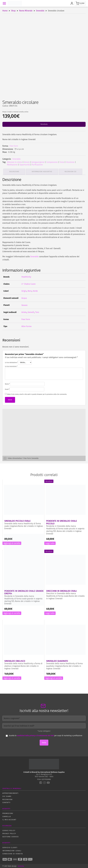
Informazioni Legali (12, 850)
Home (5, 11)
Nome (7, 384)
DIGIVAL (21, 866)
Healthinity (26, 276)
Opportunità (25, 165)
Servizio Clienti (10, 847)
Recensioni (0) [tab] (72, 171)
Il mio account (9, 819)
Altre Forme (27, 326)
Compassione (52, 162)
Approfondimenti (10, 793)
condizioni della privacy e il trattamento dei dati (35, 735)
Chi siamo (7, 796)
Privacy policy (9, 833)
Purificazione (37, 165)
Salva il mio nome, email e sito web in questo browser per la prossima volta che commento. (37, 394)
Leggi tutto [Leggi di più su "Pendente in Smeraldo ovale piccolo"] (50, 543)
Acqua (24, 298)
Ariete (24, 312)
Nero (30, 290)
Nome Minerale (26, 11)
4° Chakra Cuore (29, 283)
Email (7, 389)
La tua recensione (11, 366)
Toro (37, 312)
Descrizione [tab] (14, 171)
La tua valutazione (11, 362)
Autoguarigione (38, 162)
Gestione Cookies (11, 836)
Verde (35, 290)
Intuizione (70, 162)
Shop (13, 11)
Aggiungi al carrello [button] (12, 613)
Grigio (24, 290)
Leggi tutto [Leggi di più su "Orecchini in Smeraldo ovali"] (50, 613)
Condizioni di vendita (13, 853)
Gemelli (31, 312)
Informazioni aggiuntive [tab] (43, 171)
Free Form (14, 146)
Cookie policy (9, 830)
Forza (62, 162)
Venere (24, 305)
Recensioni (8, 799)
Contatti (6, 802)
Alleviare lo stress (15, 162)
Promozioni (8, 813)
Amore (27, 162)
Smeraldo (40, 11)
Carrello (7, 816)
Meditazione (12, 165)
